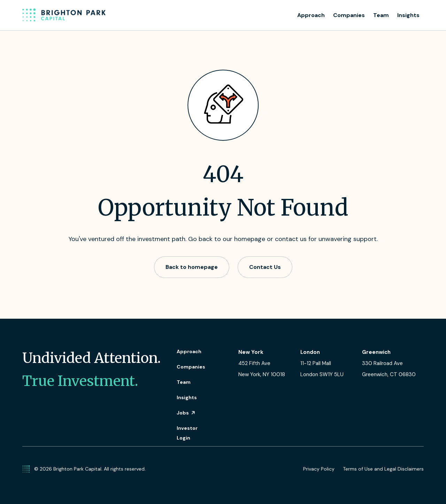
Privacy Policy (319, 469)
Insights (408, 15)
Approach (311, 15)
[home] (64, 15)
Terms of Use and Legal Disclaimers (383, 469)
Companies (349, 15)
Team (381, 15)
